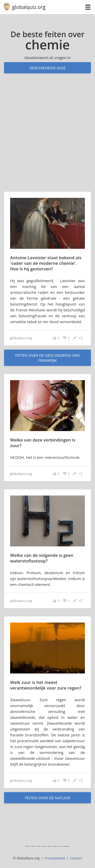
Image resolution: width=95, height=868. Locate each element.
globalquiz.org (29, 7)
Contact (76, 858)
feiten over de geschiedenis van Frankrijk (47, 358)
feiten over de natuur (48, 798)
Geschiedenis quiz (48, 68)
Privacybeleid (55, 858)
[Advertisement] (48, 137)
